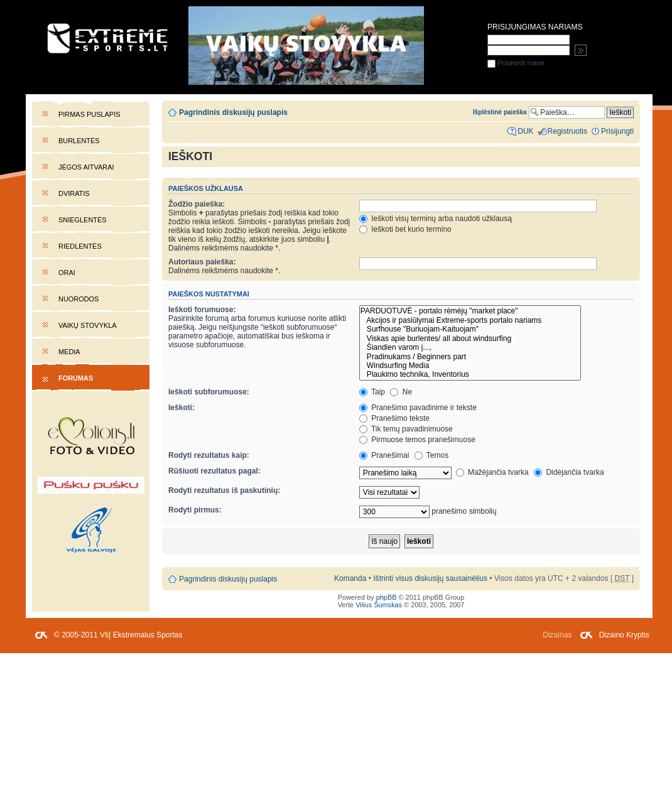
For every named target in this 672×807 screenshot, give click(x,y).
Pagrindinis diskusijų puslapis (233, 112)
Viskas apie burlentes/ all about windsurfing (470, 339)
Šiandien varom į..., (470, 347)
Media (69, 352)
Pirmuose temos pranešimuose (417, 440)
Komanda (350, 578)
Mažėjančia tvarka (492, 472)
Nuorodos (79, 299)
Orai (67, 273)
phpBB (387, 597)
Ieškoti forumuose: (202, 310)
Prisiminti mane (516, 63)
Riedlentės (80, 246)
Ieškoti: (182, 408)
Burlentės (79, 141)
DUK (525, 131)
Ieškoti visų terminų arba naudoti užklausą (436, 219)
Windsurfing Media (470, 366)
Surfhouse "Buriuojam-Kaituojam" (470, 329)
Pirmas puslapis (89, 114)
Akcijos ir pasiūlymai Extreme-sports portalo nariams (470, 320)
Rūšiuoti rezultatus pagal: (214, 471)
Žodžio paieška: (197, 204)
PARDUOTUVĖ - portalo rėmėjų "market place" (470, 311)
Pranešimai (384, 455)
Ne (401, 392)
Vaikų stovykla (88, 325)
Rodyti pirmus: (195, 510)
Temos (432, 455)
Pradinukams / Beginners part (470, 357)
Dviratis (74, 193)
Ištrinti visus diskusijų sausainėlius (430, 578)
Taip (372, 392)
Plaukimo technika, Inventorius (470, 374)
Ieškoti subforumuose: (209, 392)
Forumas (76, 378)
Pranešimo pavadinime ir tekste (418, 408)
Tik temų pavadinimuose (406, 429)
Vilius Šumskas (379, 605)
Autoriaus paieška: (202, 262)
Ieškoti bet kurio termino (405, 229)
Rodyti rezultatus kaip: (209, 455)
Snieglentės (83, 220)
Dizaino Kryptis (624, 635)
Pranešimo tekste (394, 418)
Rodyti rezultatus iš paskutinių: (224, 490)
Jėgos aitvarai (86, 167)
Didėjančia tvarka (569, 472)
